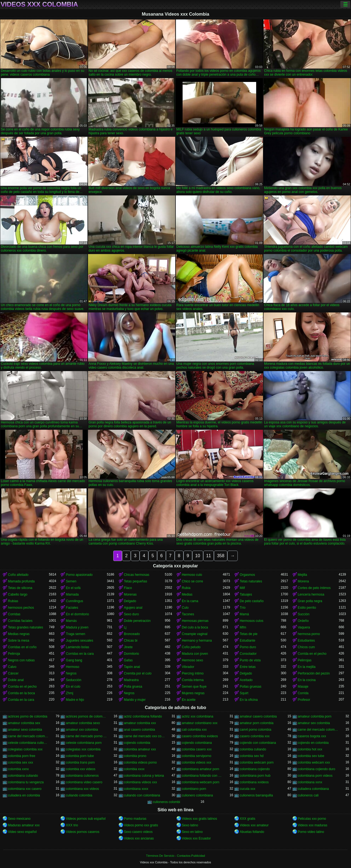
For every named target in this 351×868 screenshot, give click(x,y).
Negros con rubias (21, 660)
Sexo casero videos (138, 832)
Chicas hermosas (137, 575)
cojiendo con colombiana (258, 743)
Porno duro (248, 647)
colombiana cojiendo (255, 769)
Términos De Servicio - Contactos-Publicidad (176, 856)
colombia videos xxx (196, 762)
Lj (125, 627)
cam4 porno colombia (255, 730)
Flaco (128, 588)
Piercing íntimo (193, 673)
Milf (242, 588)
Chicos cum (306, 647)
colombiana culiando (23, 776)
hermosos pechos (21, 608)
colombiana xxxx (136, 789)
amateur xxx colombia (82, 730)
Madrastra (131, 680)
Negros (71, 673)
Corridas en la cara (80, 654)
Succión (304, 614)
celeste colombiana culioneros (28, 743)
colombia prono (135, 756)
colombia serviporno (196, 756)
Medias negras (19, 634)
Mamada (72, 594)
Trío (243, 608)
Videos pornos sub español (86, 819)
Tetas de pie (249, 634)
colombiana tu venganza (26, 782)
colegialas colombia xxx (25, 749)
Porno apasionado (79, 575)
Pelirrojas (305, 660)
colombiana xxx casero (25, 789)
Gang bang (74, 660)
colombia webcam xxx (314, 762)
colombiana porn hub (255, 776)
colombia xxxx (134, 769)
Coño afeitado (18, 575)
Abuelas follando (252, 832)
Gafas (128, 660)
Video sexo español (22, 832)
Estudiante (247, 641)
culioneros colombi (166, 802)
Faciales (72, 608)
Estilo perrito (307, 608)
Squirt (244, 693)
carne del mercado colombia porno (318, 730)
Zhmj (70, 693)
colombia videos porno (140, 762)
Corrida (303, 693)
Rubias (13, 601)
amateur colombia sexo (83, 723)
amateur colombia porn (315, 716)
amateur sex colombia (314, 723)
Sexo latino (190, 825)
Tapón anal (132, 667)
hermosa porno (309, 634)
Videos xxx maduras (313, 825)
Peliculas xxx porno (312, 819)
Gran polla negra (310, 601)
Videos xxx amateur (254, 825)
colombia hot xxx (310, 749)
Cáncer (13, 673)
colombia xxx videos (80, 769)
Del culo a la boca (195, 627)
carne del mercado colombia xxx (28, 736)
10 (198, 556)
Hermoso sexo (192, 660)
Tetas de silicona (20, 588)
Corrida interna (193, 680)
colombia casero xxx (197, 749)
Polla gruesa (133, 687)
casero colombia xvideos (200, 736)
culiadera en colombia (24, 795)
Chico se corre (192, 581)
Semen (71, 581)
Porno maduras (135, 819)
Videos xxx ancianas (139, 838)
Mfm (243, 627)
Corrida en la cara (21, 700)
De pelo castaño (252, 601)
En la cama (190, 601)
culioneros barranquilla (256, 795)
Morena (303, 581)
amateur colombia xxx (140, 723)
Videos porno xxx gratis (141, 825)
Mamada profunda (21, 581)
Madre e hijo (75, 700)
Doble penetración (137, 621)
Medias (187, 594)
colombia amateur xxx (140, 749)
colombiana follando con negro (202, 776)
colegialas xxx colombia (83, 749)
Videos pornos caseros (83, 832)
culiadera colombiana (313, 789)
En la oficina (249, 700)
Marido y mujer (135, 700)
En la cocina (307, 680)
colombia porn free (22, 756)
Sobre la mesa (19, 641)
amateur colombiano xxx (200, 723)
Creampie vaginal (195, 634)
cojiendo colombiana (197, 743)
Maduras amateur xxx (24, 825)
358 (221, 556)
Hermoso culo (192, 575)
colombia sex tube (311, 756)
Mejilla (302, 575)
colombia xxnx (18, 769)
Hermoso (73, 667)
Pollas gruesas (250, 687)
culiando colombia (79, 795)
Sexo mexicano (19, 819)
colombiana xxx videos (82, 789)
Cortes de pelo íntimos (314, 588)
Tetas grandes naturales (26, 627)
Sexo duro (131, 614)
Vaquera (304, 627)
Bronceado (132, 634)
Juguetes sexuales (79, 641)
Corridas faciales (20, 621)
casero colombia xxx (255, 736)
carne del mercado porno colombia (86, 736)
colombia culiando (253, 749)
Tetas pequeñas (136, 581)
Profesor (304, 700)
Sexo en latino (192, 832)
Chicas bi (131, 641)
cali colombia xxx (194, 730)
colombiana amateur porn (200, 769)
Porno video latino (311, 832)
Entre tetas (248, 667)
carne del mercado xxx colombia (144, 736)
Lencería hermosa (311, 594)
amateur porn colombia (257, 723)
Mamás (71, 621)
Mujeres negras (193, 693)
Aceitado (246, 680)
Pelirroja (14, 654)
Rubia (186, 588)
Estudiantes (306, 641)
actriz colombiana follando (143, 716)
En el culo (73, 687)
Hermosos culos (251, 621)
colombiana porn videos (315, 776)
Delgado (130, 601)
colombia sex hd (252, 756)
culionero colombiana (197, 795)
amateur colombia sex (24, 723)
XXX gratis (247, 819)
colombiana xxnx (310, 782)
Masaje (303, 687)
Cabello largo (18, 594)
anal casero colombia (139, 730)
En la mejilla (307, 667)
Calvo (12, 667)
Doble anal (16, 680)
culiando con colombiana (142, 795)
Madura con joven (195, 654)
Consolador (248, 654)
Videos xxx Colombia (39, 4)
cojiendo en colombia (313, 743)
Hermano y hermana (197, 641)
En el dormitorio (77, 614)
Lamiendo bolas (77, 647)
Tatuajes (246, 594)
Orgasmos (247, 575)
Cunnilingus (74, 601)
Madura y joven (77, 627)
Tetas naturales (251, 581)
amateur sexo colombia (25, 730)
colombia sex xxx (20, 762)
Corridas (14, 614)
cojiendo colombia (137, 743)
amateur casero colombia (258, 716)
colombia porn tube (80, 756)
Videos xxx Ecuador (196, 838)
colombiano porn (194, 789)
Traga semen (75, 634)
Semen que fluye (194, 687)
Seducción (73, 680)
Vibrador (188, 667)
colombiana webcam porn (201, 782)
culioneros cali (308, 795)
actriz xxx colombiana (198, 716)
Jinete (128, 647)
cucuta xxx (247, 789)
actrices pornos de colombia (86, 716)
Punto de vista (250, 660)
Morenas (130, 594)
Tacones (188, 614)
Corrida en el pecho (312, 654)
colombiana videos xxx (141, 782)
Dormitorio (131, 654)
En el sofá (73, 588)
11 (209, 556)
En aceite (189, 700)
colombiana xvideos (254, 782)
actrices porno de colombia (28, 716)
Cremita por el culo (138, 673)
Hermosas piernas (195, 621)
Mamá (244, 614)
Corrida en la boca (21, 693)
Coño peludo (191, 647)
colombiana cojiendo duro (317, 769)
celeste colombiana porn (84, 743)
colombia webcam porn (257, 762)
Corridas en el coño (22, 647)
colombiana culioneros (82, 776)
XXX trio (72, 825)
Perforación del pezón (314, 673)
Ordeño (303, 621)
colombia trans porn (80, 762)
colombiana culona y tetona (144, 776)
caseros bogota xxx (312, 736)
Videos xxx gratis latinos (199, 819)
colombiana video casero (84, 782)
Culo (185, 608)
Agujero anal (133, 608)
